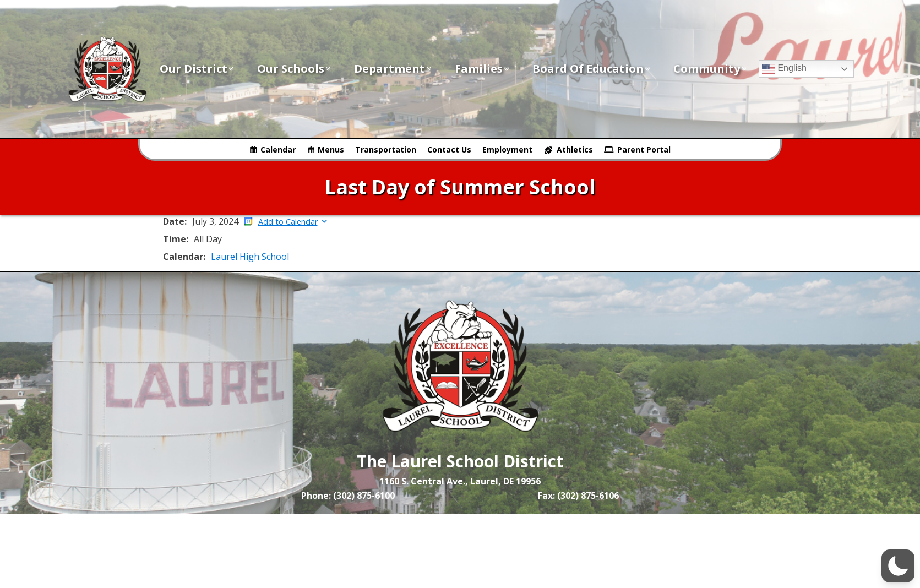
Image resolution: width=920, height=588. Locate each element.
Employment (507, 149)
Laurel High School (250, 257)
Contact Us (449, 149)
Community (711, 69)
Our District (197, 69)
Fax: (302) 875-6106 (578, 496)
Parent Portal (644, 149)
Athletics (575, 149)
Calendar (278, 149)
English (784, 69)
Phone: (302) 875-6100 (348, 496)
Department (393, 69)
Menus (331, 149)
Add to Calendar (288, 222)
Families (483, 69)
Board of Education (592, 69)
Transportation (386, 149)
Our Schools (295, 69)
